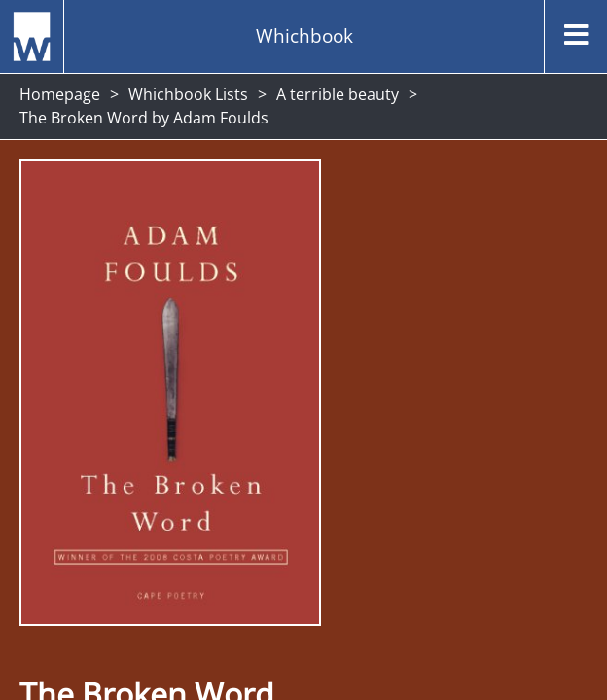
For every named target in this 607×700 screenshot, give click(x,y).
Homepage (60, 94)
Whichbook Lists (188, 94)
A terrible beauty (338, 94)
